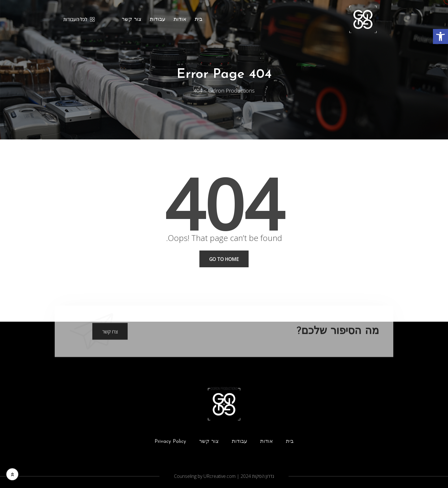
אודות (180, 20)
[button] (440, 36)
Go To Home (224, 259)
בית (199, 20)
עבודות (158, 20)
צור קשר (132, 20)
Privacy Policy (170, 442)
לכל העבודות (79, 19)
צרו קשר (110, 335)
